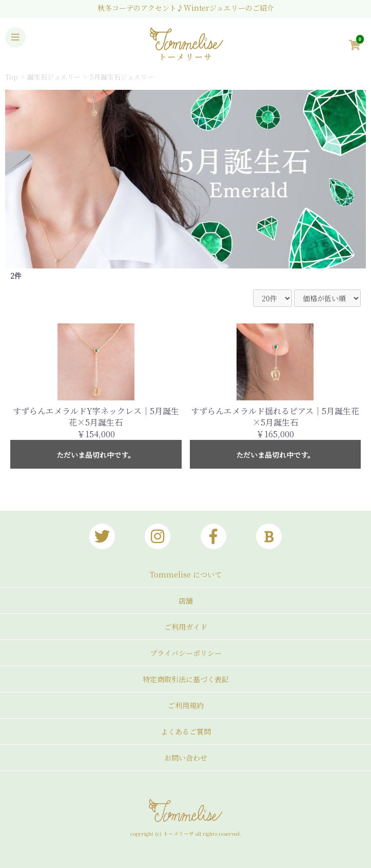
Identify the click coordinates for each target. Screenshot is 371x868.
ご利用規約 (186, 705)
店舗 (186, 601)
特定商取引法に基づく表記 (186, 679)
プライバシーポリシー (186, 653)
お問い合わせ (186, 758)
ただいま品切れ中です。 (96, 455)
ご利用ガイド (186, 627)
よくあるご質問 (186, 731)
